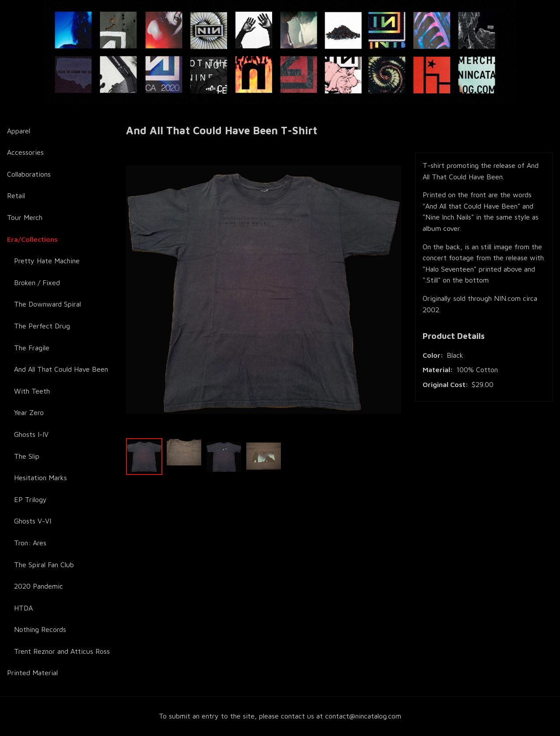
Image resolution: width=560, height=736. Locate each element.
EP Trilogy (30, 499)
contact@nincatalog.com (363, 716)
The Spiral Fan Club (44, 565)
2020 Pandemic (38, 586)
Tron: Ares (30, 543)
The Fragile (32, 348)
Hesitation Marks (40, 478)
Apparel (19, 131)
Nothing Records (40, 629)
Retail (16, 195)
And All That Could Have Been (61, 369)
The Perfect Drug (42, 326)
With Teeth (32, 391)
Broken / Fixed (37, 283)
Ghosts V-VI (33, 521)
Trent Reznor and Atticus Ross (62, 651)
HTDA (23, 608)
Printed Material (32, 673)
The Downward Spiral (47, 304)
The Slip (27, 456)
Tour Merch (25, 217)
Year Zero (29, 412)
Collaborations (29, 174)
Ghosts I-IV (31, 434)
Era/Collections (32, 239)
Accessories (25, 152)
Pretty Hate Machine (47, 261)
